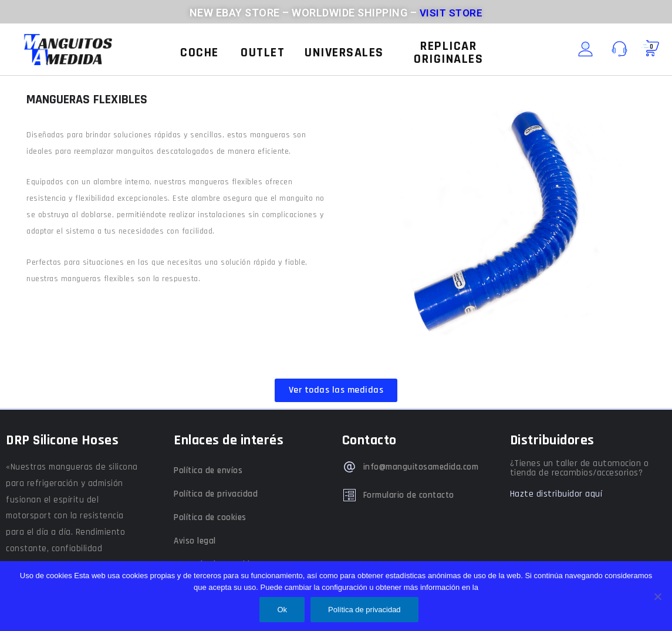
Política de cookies (210, 517)
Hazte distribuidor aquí (556, 494)
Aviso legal (195, 541)
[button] (200, 53)
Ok (282, 610)
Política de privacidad (216, 494)
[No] (657, 596)
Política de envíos (208, 470)
